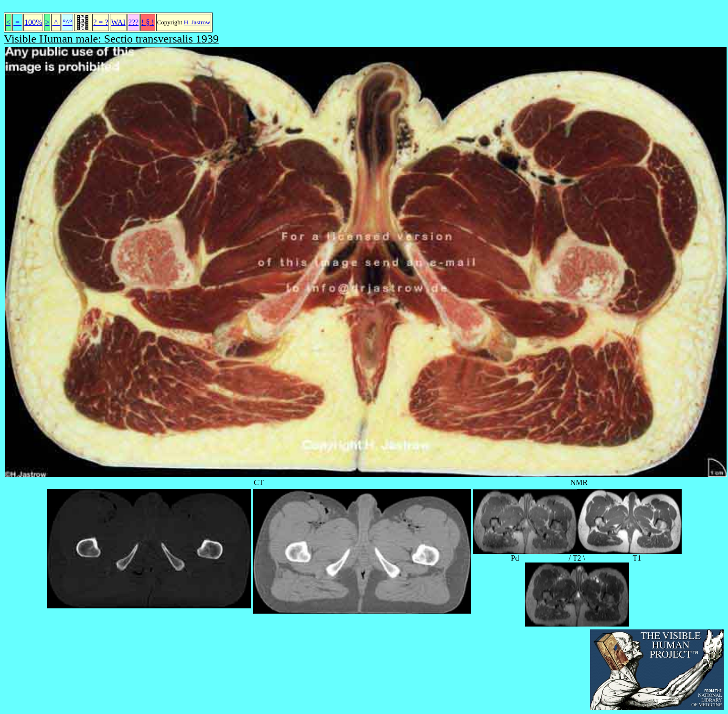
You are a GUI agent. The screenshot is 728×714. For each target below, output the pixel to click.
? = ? (101, 22)
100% (33, 22)
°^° (67, 22)
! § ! (148, 22)
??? (134, 22)
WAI (118, 22)
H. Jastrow (197, 22)
